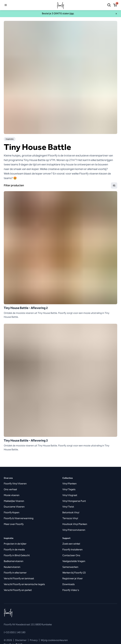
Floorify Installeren (72, 550)
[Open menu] (6, 5)
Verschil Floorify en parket (18, 590)
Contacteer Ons (71, 555)
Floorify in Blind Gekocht (17, 555)
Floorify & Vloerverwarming (19, 518)
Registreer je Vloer (73, 578)
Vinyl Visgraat (70, 495)
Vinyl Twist (68, 507)
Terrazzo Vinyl (70, 518)
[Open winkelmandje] (115, 5)
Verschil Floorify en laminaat (19, 578)
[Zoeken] (109, 5)
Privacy (34, 640)
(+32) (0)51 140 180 (15, 632)
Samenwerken (70, 567)
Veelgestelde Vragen (74, 561)
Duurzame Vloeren (14, 507)
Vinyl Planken (69, 484)
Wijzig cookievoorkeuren (53, 640)
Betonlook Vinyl (71, 512)
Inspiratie (10, 139)
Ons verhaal (10, 489)
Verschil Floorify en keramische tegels (24, 584)
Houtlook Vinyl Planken (75, 524)
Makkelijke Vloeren (14, 501)
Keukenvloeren (12, 567)
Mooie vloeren (12, 495)
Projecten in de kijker (15, 544)
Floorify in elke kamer (15, 573)
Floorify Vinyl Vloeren (15, 484)
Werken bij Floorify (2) (74, 573)
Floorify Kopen (12, 512)
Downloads (69, 584)
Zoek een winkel (71, 544)
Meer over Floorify (14, 524)
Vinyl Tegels (69, 489)
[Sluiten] (116, 14)
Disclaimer (21, 640)
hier (72, 13)
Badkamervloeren (14, 561)
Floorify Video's (71, 590)
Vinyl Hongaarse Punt (74, 501)
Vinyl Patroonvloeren (74, 530)
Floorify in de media (14, 550)
